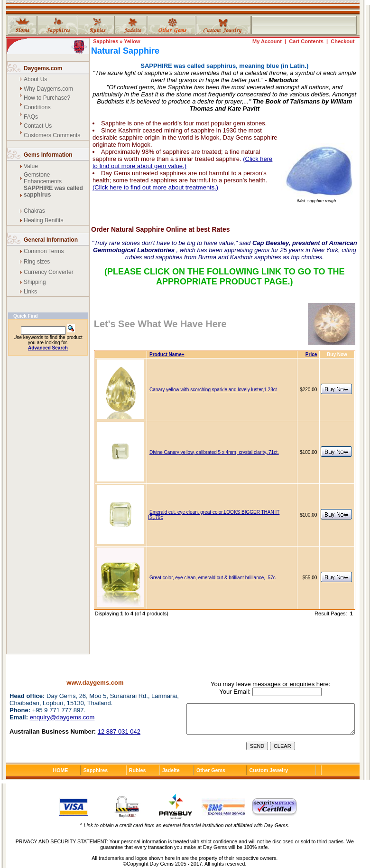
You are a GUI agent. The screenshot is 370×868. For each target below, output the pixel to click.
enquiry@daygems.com (62, 717)
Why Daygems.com (48, 89)
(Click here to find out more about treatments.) (155, 187)
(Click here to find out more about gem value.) (182, 162)
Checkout (342, 41)
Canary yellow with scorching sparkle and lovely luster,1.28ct (213, 390)
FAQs (31, 117)
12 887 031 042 (119, 731)
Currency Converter (49, 272)
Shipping (35, 282)
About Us (35, 79)
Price (311, 354)
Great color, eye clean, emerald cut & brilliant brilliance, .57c (213, 578)
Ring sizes (37, 262)
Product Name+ (167, 354)
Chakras (34, 211)
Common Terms (44, 251)
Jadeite (171, 770)
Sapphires (106, 41)
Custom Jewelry (269, 770)
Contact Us (38, 126)
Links (30, 292)
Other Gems (211, 770)
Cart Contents (306, 41)
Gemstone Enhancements (43, 178)
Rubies (138, 770)
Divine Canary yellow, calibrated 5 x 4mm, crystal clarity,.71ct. (214, 452)
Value (31, 166)
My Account (267, 41)
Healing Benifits (43, 220)
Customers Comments (52, 135)
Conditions (37, 107)
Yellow (132, 41)
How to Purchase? (47, 98)
